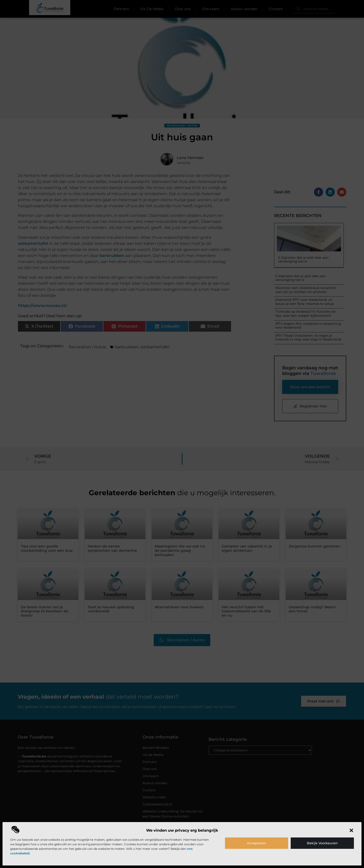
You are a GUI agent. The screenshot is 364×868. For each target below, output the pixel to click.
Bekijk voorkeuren (322, 843)
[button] (351, 830)
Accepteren (257, 843)
